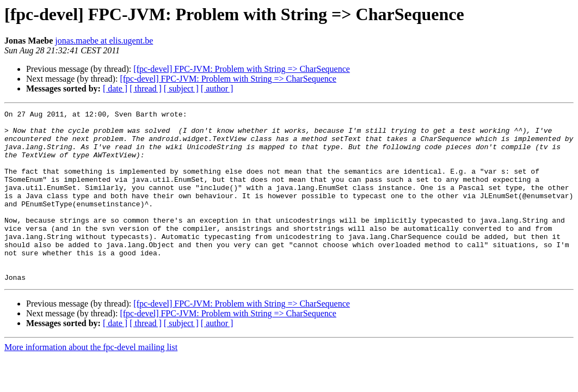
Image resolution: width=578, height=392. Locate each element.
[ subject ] (181, 88)
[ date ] (115, 88)
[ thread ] (146, 88)
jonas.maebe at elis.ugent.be (104, 41)
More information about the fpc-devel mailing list (91, 381)
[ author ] (217, 88)
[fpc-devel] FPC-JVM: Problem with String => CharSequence (242, 69)
